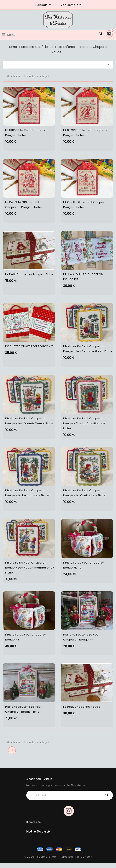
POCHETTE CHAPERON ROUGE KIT (29, 346)
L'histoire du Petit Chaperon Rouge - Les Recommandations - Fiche (30, 568)
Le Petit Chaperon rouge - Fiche (29, 274)
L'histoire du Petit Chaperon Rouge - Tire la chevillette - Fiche (84, 423)
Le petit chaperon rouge (82, 707)
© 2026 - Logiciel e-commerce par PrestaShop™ (58, 857)
